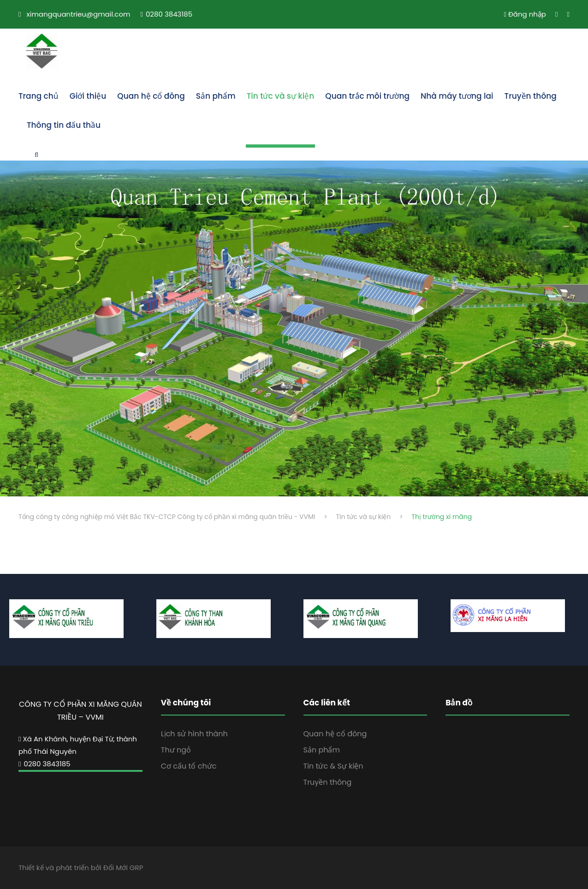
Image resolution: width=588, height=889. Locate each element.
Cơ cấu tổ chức (189, 766)
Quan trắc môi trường (367, 96)
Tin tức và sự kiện (281, 96)
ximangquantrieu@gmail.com (79, 14)
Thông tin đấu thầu (64, 125)
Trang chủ (39, 96)
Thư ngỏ (176, 750)
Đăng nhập (525, 14)
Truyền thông (531, 96)
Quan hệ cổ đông (151, 96)
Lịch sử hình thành (194, 734)
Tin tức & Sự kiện (333, 766)
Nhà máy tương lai (457, 96)
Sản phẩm (216, 96)
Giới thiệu (88, 96)
